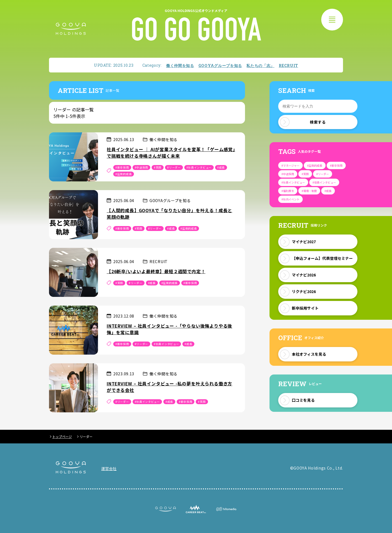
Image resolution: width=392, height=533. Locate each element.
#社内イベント (290, 199)
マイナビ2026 (304, 275)
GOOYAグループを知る (220, 66)
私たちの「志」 (260, 66)
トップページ (62, 436)
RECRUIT (288, 66)
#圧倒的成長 (124, 174)
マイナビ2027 (304, 242)
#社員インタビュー (199, 167)
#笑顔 (158, 167)
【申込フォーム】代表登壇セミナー (322, 258)
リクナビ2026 (304, 291)
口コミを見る (303, 400)
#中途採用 (142, 167)
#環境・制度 (309, 191)
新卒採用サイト (305, 308)
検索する (303, 122)
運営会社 (109, 468)
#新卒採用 (122, 167)
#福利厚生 (288, 191)
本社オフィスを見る (309, 354)
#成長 (221, 167)
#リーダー (174, 167)
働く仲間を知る (180, 66)
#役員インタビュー (324, 182)
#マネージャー (290, 165)
